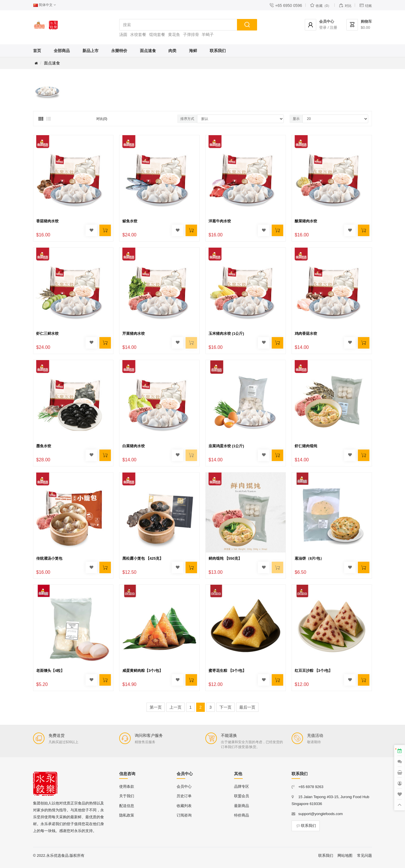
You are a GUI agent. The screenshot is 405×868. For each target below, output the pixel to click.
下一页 (225, 707)
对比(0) (102, 119)
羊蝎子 (208, 35)
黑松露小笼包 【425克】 (143, 558)
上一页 (176, 707)
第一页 (156, 707)
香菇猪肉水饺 (47, 221)
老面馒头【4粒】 (50, 671)
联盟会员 (242, 796)
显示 (296, 119)
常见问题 (365, 855)
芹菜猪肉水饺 (134, 333)
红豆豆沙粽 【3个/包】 (314, 671)
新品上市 (90, 51)
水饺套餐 (138, 35)
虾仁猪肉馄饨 (306, 446)
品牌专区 (242, 786)
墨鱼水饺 (44, 446)
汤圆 (123, 35)
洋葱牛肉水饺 (220, 221)
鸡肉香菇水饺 (306, 333)
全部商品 (62, 51)
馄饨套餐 (157, 35)
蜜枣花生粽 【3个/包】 (227, 671)
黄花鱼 (174, 35)
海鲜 (193, 51)
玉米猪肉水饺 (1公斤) (226, 333)
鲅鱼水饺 (130, 221)
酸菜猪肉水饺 (306, 221)
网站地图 (345, 855)
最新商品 (242, 806)
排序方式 (187, 119)
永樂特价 (119, 51)
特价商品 (242, 815)
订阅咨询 (184, 815)
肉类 (172, 51)
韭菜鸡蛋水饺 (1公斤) (226, 446)
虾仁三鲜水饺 (47, 333)
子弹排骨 (191, 35)
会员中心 (184, 786)
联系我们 (218, 51)
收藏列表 (184, 806)
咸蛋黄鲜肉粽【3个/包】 (143, 671)
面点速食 (148, 51)
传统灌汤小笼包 (49, 558)
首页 (37, 51)
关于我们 (127, 796)
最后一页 (247, 707)
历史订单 (184, 796)
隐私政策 (127, 815)
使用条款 (127, 786)
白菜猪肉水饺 (134, 446)
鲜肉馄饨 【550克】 (225, 558)
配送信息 (127, 806)
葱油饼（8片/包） (309, 558)
